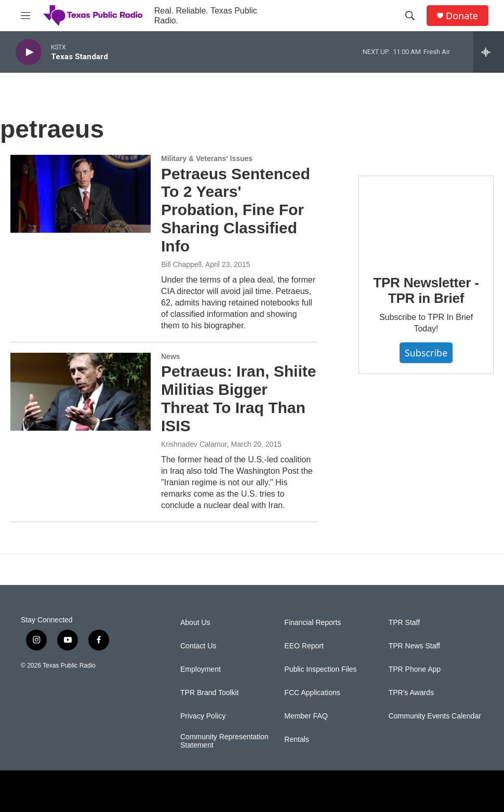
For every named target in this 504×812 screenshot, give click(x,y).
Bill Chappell (181, 264)
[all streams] (489, 52)
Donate (462, 16)
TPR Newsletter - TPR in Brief (426, 290)
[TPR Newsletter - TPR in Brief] (426, 218)
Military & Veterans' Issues (207, 158)
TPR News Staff (414, 646)
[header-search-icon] (410, 16)
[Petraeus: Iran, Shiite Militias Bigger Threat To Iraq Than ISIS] (81, 392)
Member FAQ (306, 716)
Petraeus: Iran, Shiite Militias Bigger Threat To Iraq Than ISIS (238, 398)
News (171, 356)
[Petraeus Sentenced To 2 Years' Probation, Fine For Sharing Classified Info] (81, 194)
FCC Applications (312, 693)
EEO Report (304, 646)
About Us (195, 623)
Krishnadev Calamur (194, 444)
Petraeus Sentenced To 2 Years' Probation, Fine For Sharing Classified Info (236, 210)
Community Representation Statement (224, 741)
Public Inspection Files (320, 669)
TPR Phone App (415, 669)
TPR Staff (404, 623)
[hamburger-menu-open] (25, 16)
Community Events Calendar (435, 716)
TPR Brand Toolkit (210, 693)
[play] (29, 52)
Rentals (296, 740)
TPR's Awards (411, 693)
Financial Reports (313, 623)
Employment (201, 669)
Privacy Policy (203, 716)
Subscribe (426, 353)
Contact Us (198, 646)
